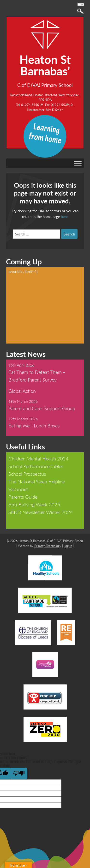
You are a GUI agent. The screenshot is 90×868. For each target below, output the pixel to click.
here (64, 216)
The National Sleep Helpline (37, 481)
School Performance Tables (36, 466)
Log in (68, 546)
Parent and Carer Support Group (42, 408)
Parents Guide (23, 497)
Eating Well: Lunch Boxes (34, 426)
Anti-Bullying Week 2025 (34, 504)
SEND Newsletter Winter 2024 (41, 512)
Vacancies (18, 489)
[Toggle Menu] (78, 163)
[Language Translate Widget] (81, 5)
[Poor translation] (19, 773)
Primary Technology (48, 546)
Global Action (22, 391)
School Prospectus (27, 474)
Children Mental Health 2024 (39, 459)
